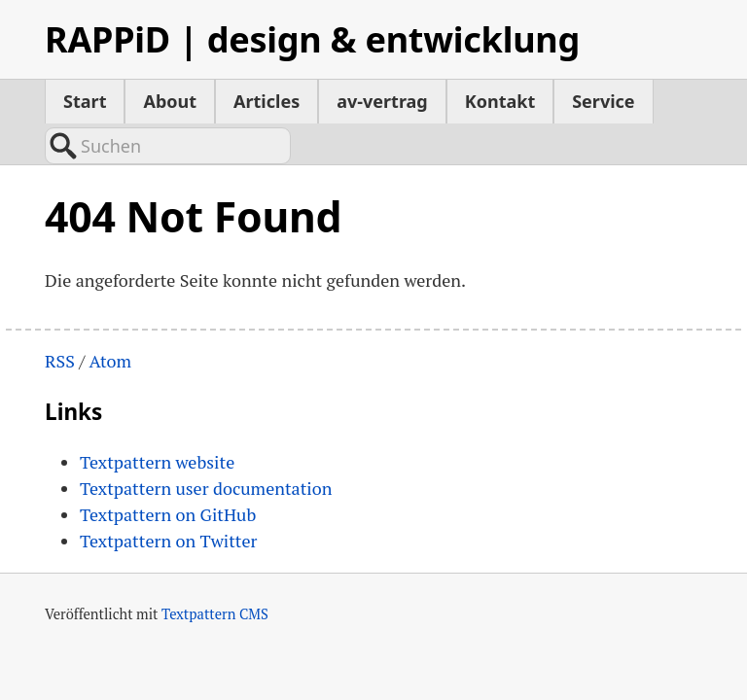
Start (85, 101)
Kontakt (500, 101)
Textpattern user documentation (206, 447)
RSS (60, 321)
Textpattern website (157, 421)
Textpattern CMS (215, 573)
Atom (110, 321)
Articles (267, 101)
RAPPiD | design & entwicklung (312, 39)
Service (603, 101)
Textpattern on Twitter (168, 500)
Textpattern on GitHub (168, 473)
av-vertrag (382, 101)
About (170, 101)
